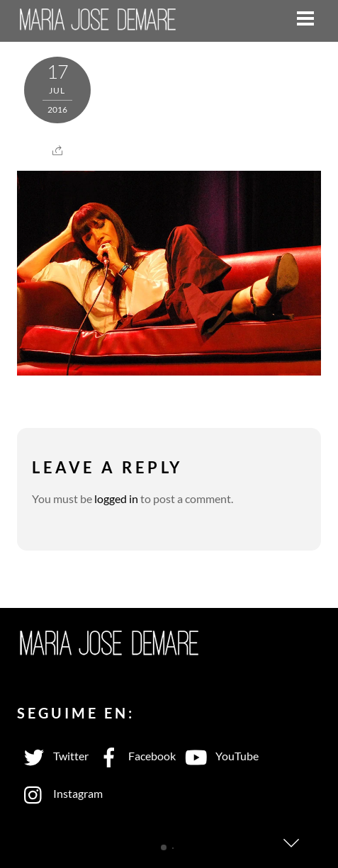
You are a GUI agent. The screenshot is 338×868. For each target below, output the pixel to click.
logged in (116, 498)
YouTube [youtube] (219, 756)
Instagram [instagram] (60, 793)
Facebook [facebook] (134, 756)
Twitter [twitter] (53, 756)
